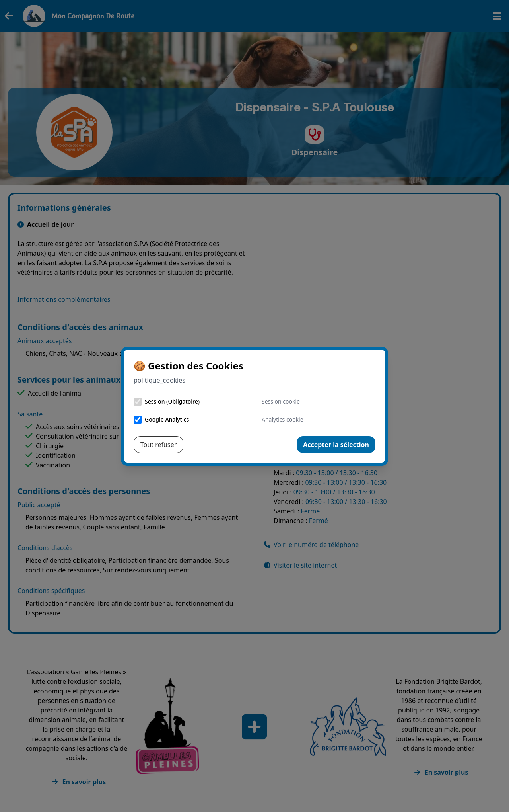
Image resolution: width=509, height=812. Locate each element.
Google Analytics (167, 419)
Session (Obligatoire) (172, 401)
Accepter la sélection (336, 445)
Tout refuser (158, 445)
